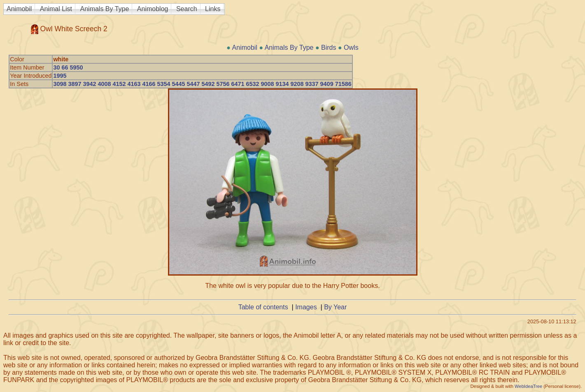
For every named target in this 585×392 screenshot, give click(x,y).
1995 (60, 76)
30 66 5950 (68, 67)
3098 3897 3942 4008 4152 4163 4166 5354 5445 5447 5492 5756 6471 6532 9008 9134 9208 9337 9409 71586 (202, 84)
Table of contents (263, 307)
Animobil (19, 9)
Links (213, 9)
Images (306, 307)
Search (187, 9)
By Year (335, 307)
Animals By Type (105, 9)
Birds (329, 48)
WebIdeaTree (528, 386)
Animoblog (153, 9)
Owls (351, 48)
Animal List (56, 9)
